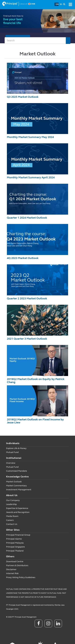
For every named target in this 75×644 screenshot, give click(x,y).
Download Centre (15, 561)
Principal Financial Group (18, 535)
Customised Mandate (17, 471)
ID (61, 4)
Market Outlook (14, 482)
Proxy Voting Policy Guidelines (21, 577)
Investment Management (19, 490)
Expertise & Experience (17, 508)
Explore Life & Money (16, 448)
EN (57, 4)
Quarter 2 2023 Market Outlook (27, 298)
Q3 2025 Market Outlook (23, 97)
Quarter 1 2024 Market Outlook (27, 218)
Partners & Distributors (17, 565)
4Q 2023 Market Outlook (23, 258)
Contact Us (12, 524)
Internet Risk (12, 573)
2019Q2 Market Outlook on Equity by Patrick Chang (36, 381)
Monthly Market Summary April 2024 (31, 177)
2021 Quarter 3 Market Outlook (27, 339)
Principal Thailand (15, 551)
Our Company (13, 500)
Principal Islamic (14, 539)
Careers (10, 520)
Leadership (11, 504)
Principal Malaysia (15, 543)
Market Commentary (16, 486)
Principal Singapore (15, 547)
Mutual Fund (12, 452)
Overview (11, 463)
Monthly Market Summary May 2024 (30, 137)
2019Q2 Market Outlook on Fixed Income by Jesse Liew (35, 421)
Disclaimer (11, 569)
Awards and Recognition (18, 512)
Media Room (12, 516)
